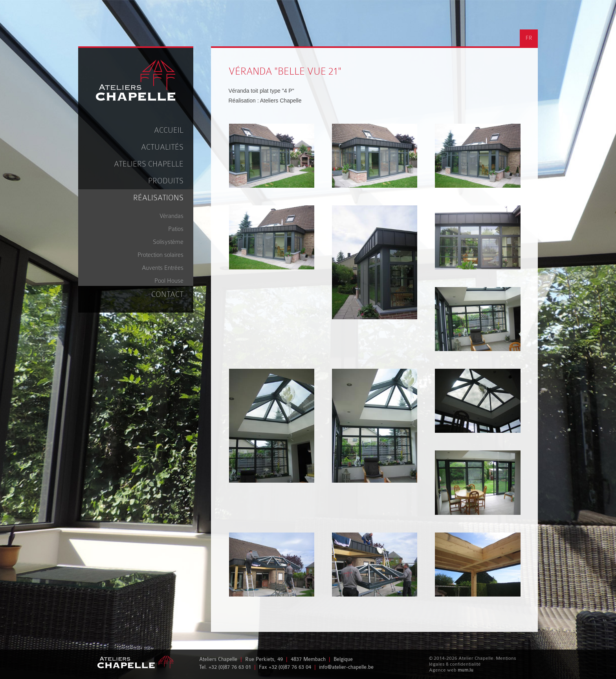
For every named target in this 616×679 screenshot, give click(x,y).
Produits (166, 181)
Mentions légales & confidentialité (473, 661)
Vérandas (171, 216)
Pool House (169, 281)
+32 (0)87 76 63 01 (230, 667)
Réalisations (158, 198)
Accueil (169, 130)
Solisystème (168, 242)
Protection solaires (160, 255)
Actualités (162, 147)
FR (529, 38)
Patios (176, 229)
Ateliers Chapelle (149, 164)
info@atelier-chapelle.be (346, 667)
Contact (167, 294)
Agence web (443, 670)
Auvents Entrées (163, 268)
